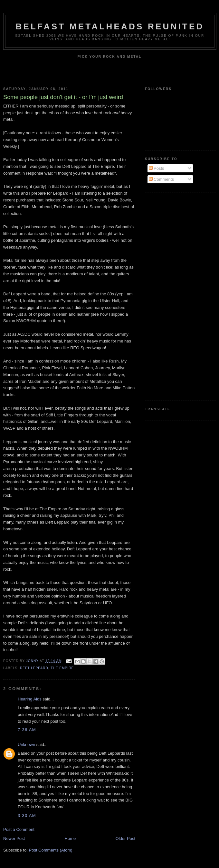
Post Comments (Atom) (51, 850)
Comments (161, 179)
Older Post (125, 838)
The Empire (62, 668)
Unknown (26, 745)
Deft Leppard (34, 668)
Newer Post (14, 838)
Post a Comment (19, 829)
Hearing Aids (30, 699)
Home (70, 838)
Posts (157, 168)
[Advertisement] (171, 296)
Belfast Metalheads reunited (110, 26)
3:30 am (27, 816)
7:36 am (27, 730)
